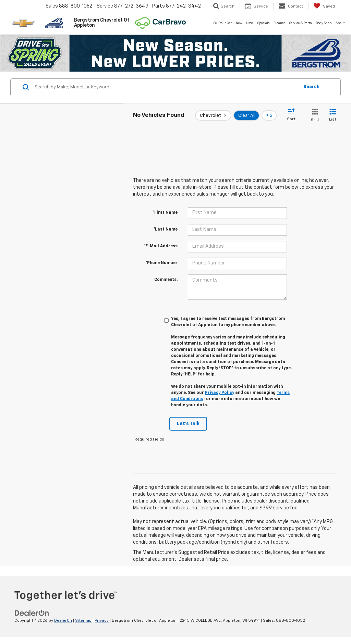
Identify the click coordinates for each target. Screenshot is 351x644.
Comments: (166, 280)
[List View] (333, 116)
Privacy (102, 621)
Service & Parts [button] (300, 23)
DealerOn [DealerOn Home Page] (63, 621)
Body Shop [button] (324, 23)
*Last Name (166, 230)
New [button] (239, 23)
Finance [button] (279, 23)
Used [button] (250, 23)
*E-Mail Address (161, 246)
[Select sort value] (293, 115)
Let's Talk (188, 424)
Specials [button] (263, 23)
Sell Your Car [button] (223, 23)
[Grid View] (313, 116)
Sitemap (83, 621)
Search (311, 87)
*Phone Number (162, 263)
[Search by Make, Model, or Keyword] (166, 87)
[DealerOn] (32, 613)
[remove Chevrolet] (213, 115)
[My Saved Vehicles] (324, 6)
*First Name (165, 213)
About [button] (340, 23)
